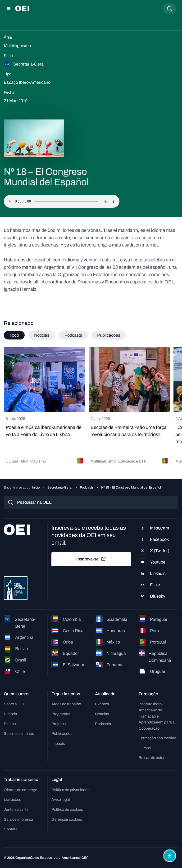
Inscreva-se (91, 559)
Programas (61, 714)
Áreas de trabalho (66, 704)
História (10, 714)
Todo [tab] (14, 335)
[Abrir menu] (9, 9)
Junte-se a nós (16, 809)
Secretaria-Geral (60, 487)
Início (36, 487)
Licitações (12, 800)
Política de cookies (67, 809)
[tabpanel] (91, 408)
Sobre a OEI (14, 704)
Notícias (102, 714)
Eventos (102, 704)
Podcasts (87, 487)
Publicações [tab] (109, 335)
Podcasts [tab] (73, 335)
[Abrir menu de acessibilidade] (170, 856)
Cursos (145, 748)
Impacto (58, 743)
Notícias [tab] (42, 335)
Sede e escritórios (19, 734)
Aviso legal (61, 800)
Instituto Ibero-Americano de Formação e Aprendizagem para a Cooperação (157, 716)
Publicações (62, 734)
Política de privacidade (71, 790)
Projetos (59, 724)
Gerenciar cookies (67, 819)
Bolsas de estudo (153, 758)
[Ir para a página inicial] (22, 8)
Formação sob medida (157, 738)
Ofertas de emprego (20, 790)
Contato (11, 829)
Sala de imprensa (18, 819)
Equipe (10, 724)
